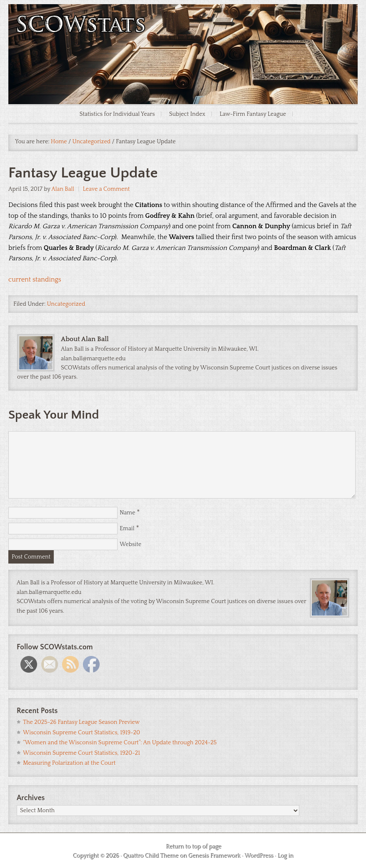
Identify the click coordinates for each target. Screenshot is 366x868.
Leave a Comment (106, 189)
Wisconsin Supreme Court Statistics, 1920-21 (81, 753)
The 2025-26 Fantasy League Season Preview (81, 722)
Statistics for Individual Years (117, 114)
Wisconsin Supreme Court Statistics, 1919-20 (81, 733)
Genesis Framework (214, 856)
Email (127, 529)
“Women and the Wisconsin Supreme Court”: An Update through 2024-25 (120, 743)
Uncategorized (66, 304)
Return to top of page (193, 846)
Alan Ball (63, 189)
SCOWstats (183, 29)
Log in (285, 856)
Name (127, 513)
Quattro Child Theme (151, 856)
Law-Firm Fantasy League (253, 114)
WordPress (259, 856)
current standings (35, 279)
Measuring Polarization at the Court (69, 763)
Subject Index (187, 114)
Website (130, 544)
